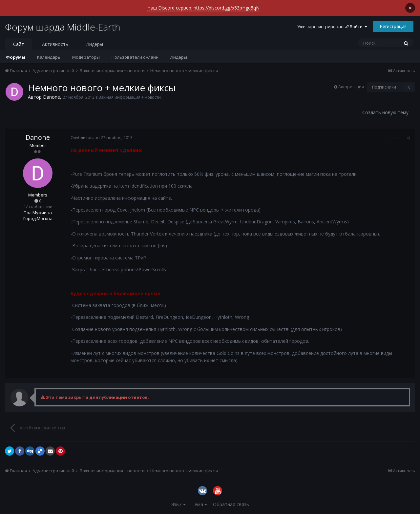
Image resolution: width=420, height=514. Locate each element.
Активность (55, 44)
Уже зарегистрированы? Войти (332, 27)
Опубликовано (102, 138)
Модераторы (86, 57)
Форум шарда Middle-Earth (63, 27)
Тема (199, 504)
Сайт (19, 44)
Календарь (49, 57)
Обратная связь (231, 504)
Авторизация (351, 87)
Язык (178, 504)
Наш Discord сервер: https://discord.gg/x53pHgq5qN (203, 8)
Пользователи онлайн (135, 57)
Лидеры (179, 57)
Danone (52, 97)
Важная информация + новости (130, 97)
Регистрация (393, 26)
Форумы (16, 57)
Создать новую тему (385, 112)
